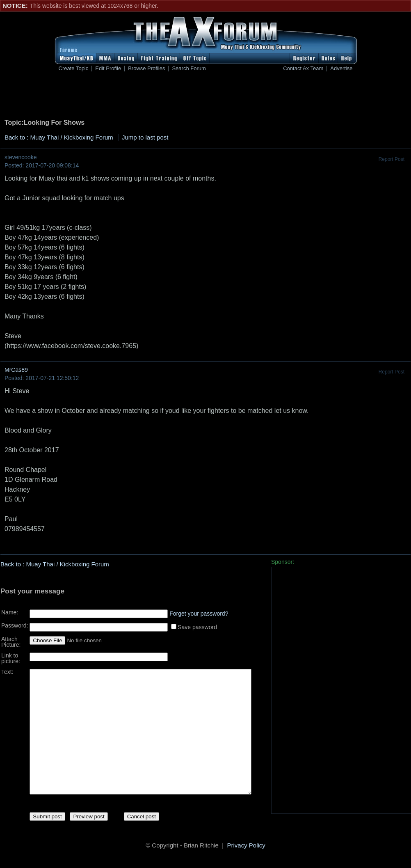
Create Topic (74, 69)
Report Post (392, 159)
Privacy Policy (246, 846)
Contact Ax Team (303, 69)
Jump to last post (145, 137)
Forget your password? (199, 611)
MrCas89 (16, 370)
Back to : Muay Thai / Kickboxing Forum (59, 137)
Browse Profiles (146, 69)
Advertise (341, 69)
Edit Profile (108, 69)
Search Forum (189, 69)
